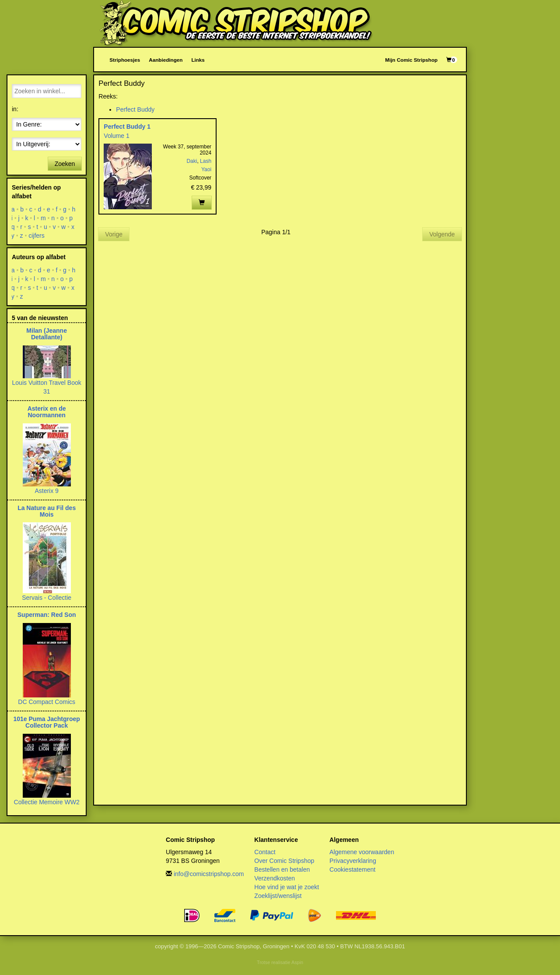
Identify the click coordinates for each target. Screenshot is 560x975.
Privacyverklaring (353, 861)
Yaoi (206, 169)
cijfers (37, 236)
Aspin (297, 962)
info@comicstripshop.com (209, 874)
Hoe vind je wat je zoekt (287, 887)
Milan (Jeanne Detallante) (47, 334)
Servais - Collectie (47, 598)
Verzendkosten (275, 878)
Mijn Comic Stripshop (411, 60)
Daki (192, 161)
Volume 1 (116, 136)
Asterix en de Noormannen (47, 412)
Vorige (114, 234)
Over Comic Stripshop (284, 861)
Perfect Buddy (135, 109)
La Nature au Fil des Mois (47, 511)
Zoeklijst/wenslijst (278, 896)
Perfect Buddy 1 (127, 127)
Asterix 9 (46, 491)
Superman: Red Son (47, 615)
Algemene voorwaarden (362, 852)
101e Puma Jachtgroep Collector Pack (47, 722)
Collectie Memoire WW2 (47, 802)
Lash (206, 161)
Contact (265, 852)
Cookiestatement (352, 869)
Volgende (442, 234)
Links (198, 60)
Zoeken (65, 164)
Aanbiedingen (166, 60)
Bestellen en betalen (282, 869)
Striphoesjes (125, 60)
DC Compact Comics (47, 702)
